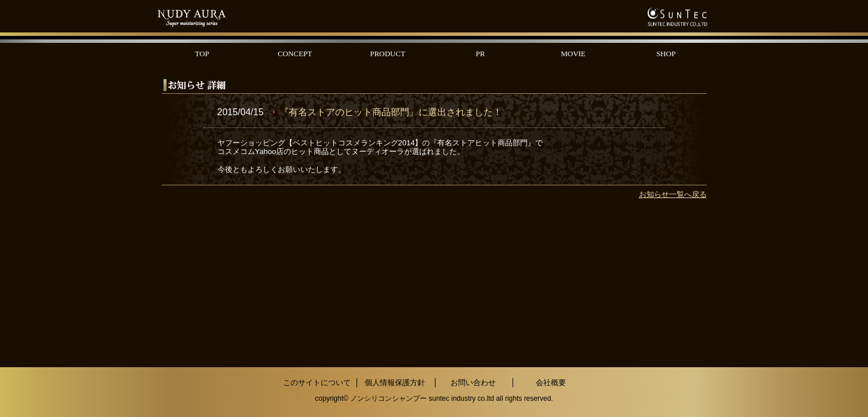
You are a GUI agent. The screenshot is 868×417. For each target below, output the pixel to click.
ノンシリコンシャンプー (388, 398)
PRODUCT (388, 54)
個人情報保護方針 (395, 383)
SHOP (666, 54)
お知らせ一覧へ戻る (673, 194)
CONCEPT (295, 54)
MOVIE (573, 54)
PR (481, 54)
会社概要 (551, 383)
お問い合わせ (473, 383)
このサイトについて (317, 383)
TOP (202, 54)
